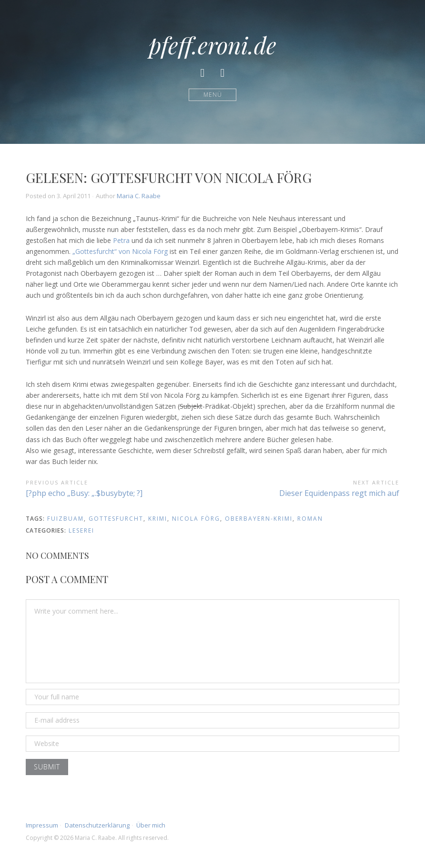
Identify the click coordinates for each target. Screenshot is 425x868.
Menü (213, 95)
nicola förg (196, 519)
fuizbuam (66, 519)
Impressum (42, 825)
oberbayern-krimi (259, 519)
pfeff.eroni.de (212, 45)
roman (310, 519)
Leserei (81, 530)
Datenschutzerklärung (97, 825)
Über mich (151, 825)
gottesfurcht (116, 519)
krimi (158, 519)
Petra (121, 240)
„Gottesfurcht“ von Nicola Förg (120, 251)
